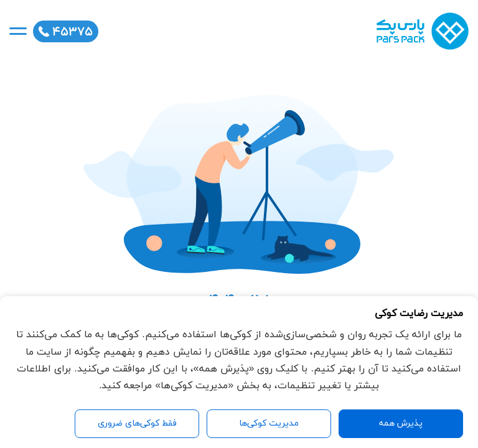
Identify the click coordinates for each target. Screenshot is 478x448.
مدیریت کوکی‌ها (269, 423)
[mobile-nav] (18, 31)
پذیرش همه (401, 423)
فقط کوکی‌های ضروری (137, 423)
